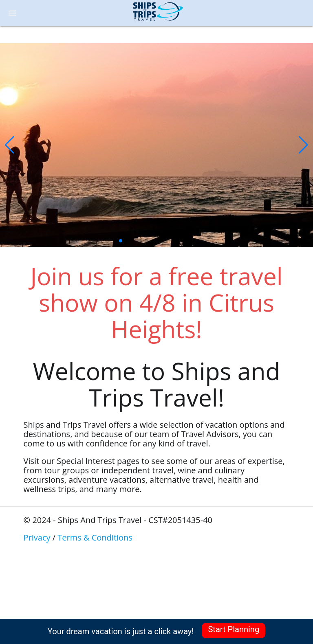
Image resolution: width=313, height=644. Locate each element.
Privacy (37, 537)
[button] (10, 145)
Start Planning (234, 629)
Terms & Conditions (95, 537)
